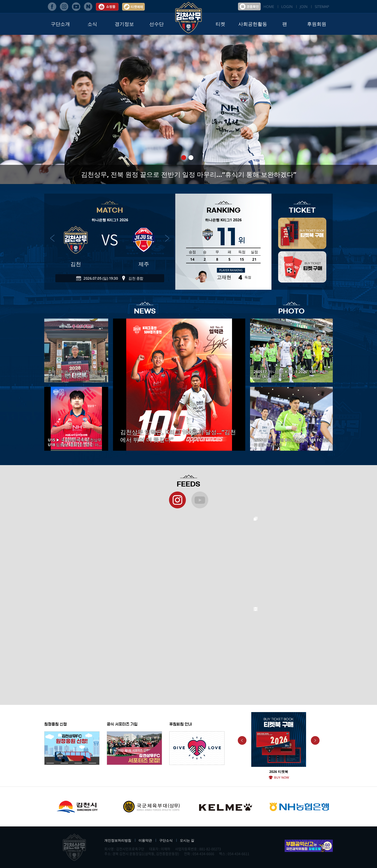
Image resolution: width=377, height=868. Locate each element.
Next (315, 740)
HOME (269, 6)
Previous (242, 740)
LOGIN (287, 6)
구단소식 (166, 840)
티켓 (220, 24)
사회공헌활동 (253, 24)
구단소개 (60, 24)
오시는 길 (187, 840)
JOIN (304, 6)
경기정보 (124, 24)
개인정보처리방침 (118, 840)
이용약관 (145, 840)
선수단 (157, 24)
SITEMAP (322, 6)
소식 (92, 24)
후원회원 (317, 24)
